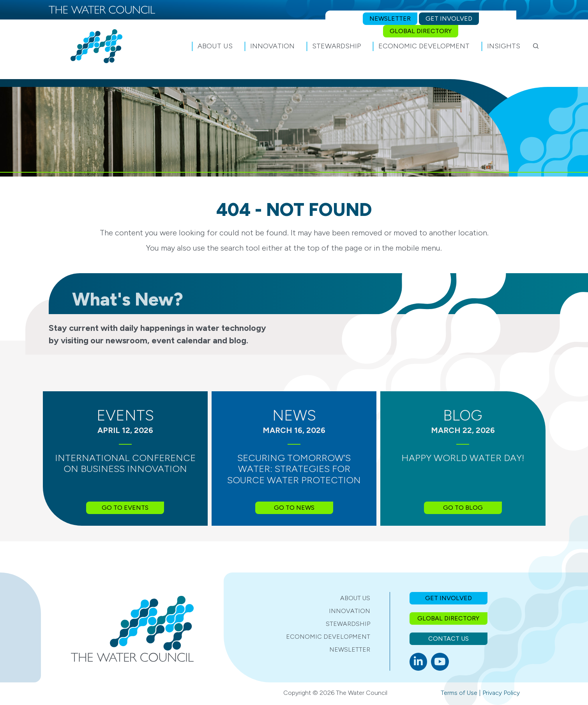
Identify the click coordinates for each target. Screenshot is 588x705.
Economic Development (328, 637)
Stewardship (348, 624)
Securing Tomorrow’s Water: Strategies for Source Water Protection (294, 469)
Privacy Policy (501, 693)
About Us (355, 598)
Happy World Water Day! (463, 458)
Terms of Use (459, 693)
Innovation (350, 611)
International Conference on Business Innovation (125, 463)
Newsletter (350, 649)
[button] (536, 46)
